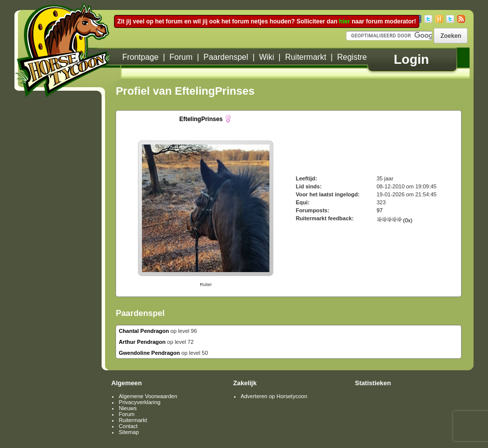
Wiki (266, 57)
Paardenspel (226, 57)
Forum (181, 57)
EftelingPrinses (201, 119)
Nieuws (127, 408)
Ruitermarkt (305, 57)
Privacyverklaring (139, 402)
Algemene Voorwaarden (148, 396)
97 (379, 210)
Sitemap (128, 432)
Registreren (358, 57)
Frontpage (140, 57)
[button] (451, 36)
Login (412, 59)
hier (345, 21)
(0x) (394, 220)
